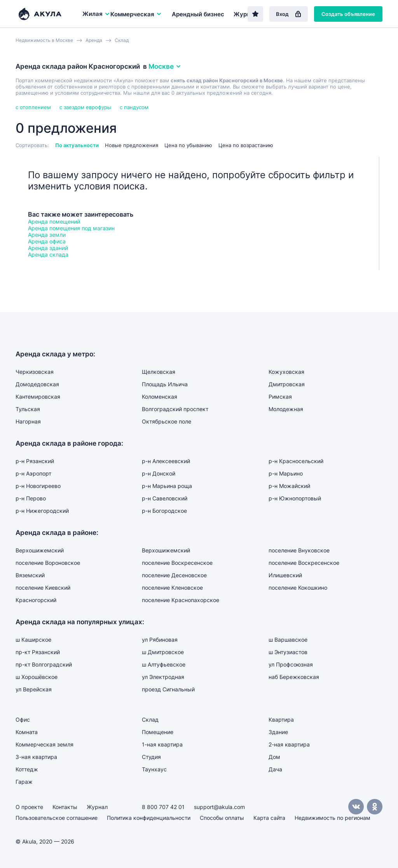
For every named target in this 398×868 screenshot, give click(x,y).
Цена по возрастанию (246, 145)
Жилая (96, 14)
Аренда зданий (48, 248)
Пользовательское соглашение (57, 818)
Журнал (245, 14)
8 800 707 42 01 (163, 807)
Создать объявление (348, 14)
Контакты (65, 807)
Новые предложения (132, 145)
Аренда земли (47, 235)
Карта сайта (269, 818)
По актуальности (77, 145)
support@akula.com (219, 807)
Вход (289, 14)
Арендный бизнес (198, 14)
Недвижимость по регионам (333, 818)
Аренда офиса (47, 241)
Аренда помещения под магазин (71, 228)
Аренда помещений (54, 221)
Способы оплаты (222, 818)
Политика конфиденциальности (149, 818)
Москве (165, 66)
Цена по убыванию (188, 145)
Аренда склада (48, 254)
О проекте (29, 807)
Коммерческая (136, 14)
